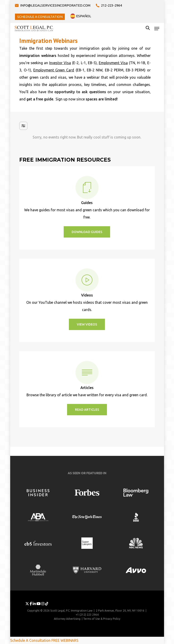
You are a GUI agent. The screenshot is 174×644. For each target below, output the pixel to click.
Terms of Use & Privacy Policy (102, 619)
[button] (157, 29)
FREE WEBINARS (65, 640)
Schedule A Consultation (30, 640)
